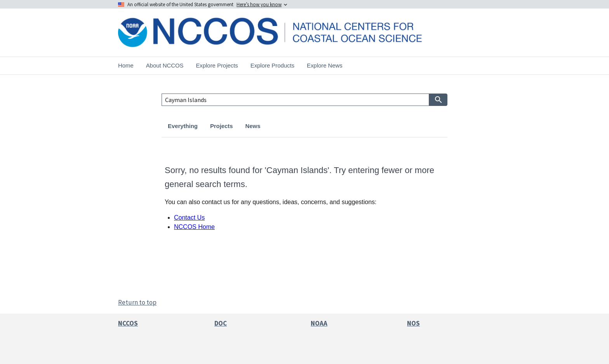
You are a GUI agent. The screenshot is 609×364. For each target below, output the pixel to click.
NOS (413, 323)
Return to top (137, 302)
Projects (222, 126)
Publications (327, 126)
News (253, 126)
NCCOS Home (194, 227)
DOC (221, 323)
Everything (183, 126)
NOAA (319, 323)
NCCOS (128, 323)
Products (285, 126)
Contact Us (189, 218)
